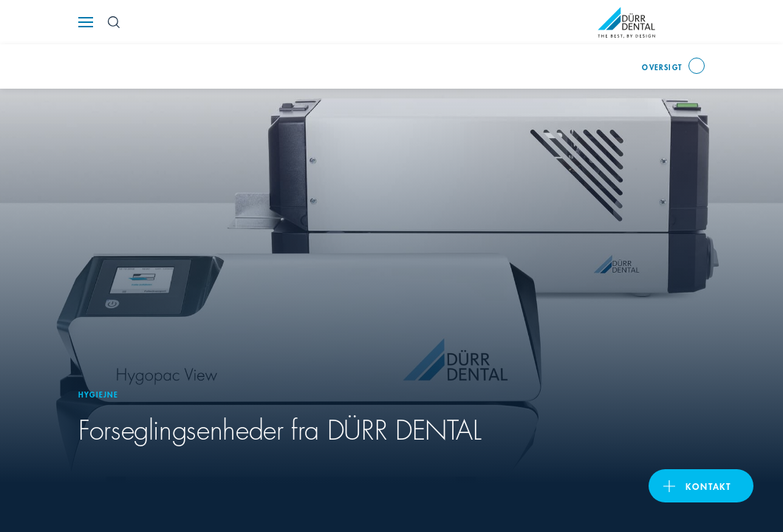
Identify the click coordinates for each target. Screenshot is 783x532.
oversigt (662, 66)
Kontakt (708, 486)
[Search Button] (114, 22)
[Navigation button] (86, 22)
